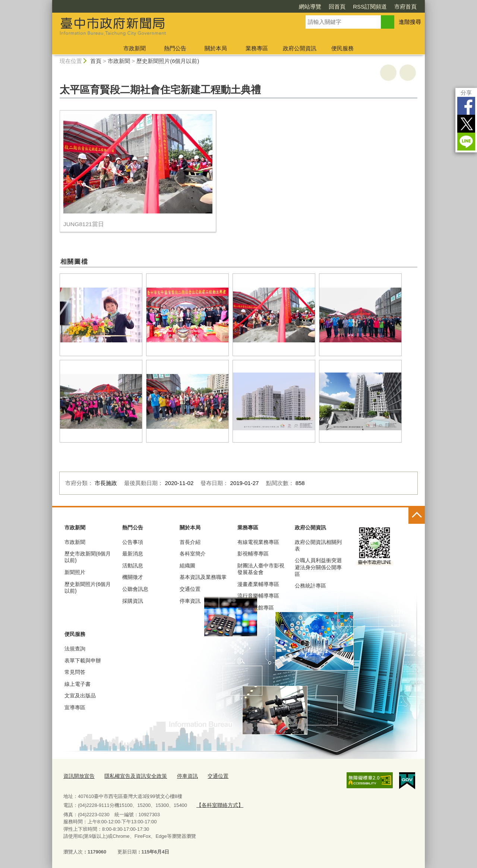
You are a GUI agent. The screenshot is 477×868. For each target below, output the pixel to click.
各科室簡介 (193, 554)
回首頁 (337, 7)
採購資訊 (133, 601)
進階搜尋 (410, 22)
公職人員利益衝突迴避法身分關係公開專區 (318, 567)
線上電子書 (78, 684)
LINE (466, 142)
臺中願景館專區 (256, 608)
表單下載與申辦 (83, 660)
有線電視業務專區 (258, 542)
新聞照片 (75, 572)
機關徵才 (133, 577)
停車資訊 (190, 601)
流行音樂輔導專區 (258, 596)
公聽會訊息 (135, 589)
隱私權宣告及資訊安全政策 (131, 775)
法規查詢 (75, 649)
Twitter (466, 124)
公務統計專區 (310, 586)
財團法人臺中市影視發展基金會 (261, 569)
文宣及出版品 (80, 696)
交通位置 (190, 589)
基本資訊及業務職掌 (203, 577)
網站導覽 (310, 7)
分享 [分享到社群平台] (466, 93)
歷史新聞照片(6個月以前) (168, 61)
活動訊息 (133, 566)
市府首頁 (405, 7)
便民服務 (342, 48)
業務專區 (257, 48)
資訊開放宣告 (78, 775)
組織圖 (187, 566)
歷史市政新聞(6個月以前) (88, 557)
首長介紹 (190, 542)
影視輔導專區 (253, 554)
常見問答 (75, 672)
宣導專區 (75, 707)
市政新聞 (135, 48)
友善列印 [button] (388, 73)
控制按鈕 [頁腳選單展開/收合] (417, 516)
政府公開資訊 (300, 48)
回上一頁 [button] (408, 73)
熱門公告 (175, 48)
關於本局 (216, 48)
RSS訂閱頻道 (370, 7)
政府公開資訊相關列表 (318, 545)
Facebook (466, 106)
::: (49, 3)
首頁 (96, 61)
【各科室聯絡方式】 (218, 804)
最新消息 (133, 554)
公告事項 (133, 542)
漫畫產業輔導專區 (258, 584)
